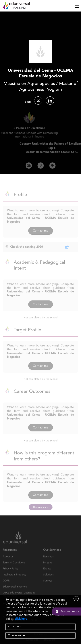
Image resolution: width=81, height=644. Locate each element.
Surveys (48, 585)
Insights (48, 567)
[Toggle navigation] (77, 6)
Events (47, 573)
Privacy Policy (10, 573)
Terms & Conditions (14, 567)
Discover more (40, 507)
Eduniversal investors (15, 591)
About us (8, 561)
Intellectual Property (14, 579)
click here (21, 619)
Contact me (41, 235)
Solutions (48, 579)
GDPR (6, 585)
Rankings (48, 561)
